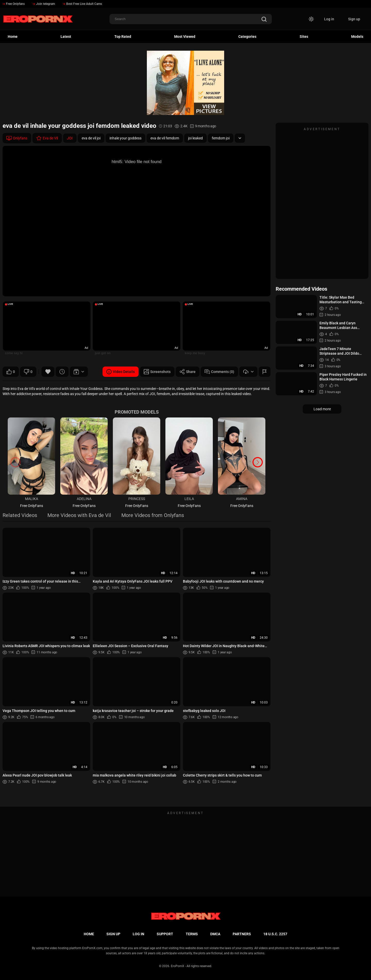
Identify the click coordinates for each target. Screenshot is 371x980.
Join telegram (44, 4)
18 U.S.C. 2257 (275, 934)
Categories (247, 37)
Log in (329, 19)
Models (357, 37)
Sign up (354, 19)
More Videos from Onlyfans (153, 516)
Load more (322, 409)
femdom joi (221, 138)
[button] (258, 462)
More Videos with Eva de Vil (79, 516)
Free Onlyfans (14, 4)
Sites (304, 37)
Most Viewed (185, 37)
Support (165, 934)
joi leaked (195, 138)
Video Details (121, 372)
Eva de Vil (47, 138)
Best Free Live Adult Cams (82, 4)
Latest (66, 37)
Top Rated (123, 37)
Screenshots (157, 372)
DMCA (215, 934)
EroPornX (178, 966)
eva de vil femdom (165, 138)
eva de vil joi (91, 138)
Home (13, 37)
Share (188, 372)
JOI (70, 138)
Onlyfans (17, 138)
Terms (192, 934)
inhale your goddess (125, 138)
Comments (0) (219, 372)
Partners (242, 934)
